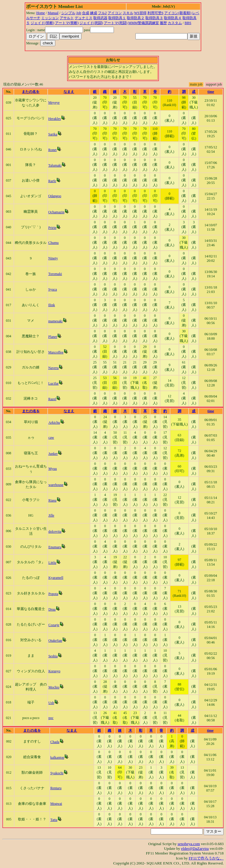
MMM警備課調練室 (144, 23)
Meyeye (54, 103)
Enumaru (55, 547)
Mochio (54, 687)
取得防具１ (117, 18)
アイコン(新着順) (178, 13)
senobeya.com (189, 844)
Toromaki (55, 274)
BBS (188, 23)
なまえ (69, 92)
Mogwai (56, 804)
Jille (51, 515)
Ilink (52, 305)
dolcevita (55, 532)
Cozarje (54, 625)
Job (79, 13)
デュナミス (84, 18)
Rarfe (52, 181)
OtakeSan (55, 641)
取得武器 (100, 18)
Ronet (53, 150)
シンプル (68, 13)
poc (51, 718)
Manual (53, 13)
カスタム (175, 23)
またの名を (31, 92)
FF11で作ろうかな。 (206, 858)
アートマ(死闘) (116, 23)
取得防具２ (136, 18)
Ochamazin (56, 212)
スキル (128, 13)
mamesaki (55, 321)
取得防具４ (173, 18)
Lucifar (53, 383)
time (211, 92)
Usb (51, 703)
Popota (53, 594)
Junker (53, 454)
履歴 (163, 23)
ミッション (50, 18)
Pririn (52, 228)
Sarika (53, 134)
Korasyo (54, 671)
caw (51, 438)
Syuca (53, 289)
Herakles (55, 119)
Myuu (53, 469)
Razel (52, 399)
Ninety (53, 258)
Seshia (53, 656)
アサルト (67, 18)
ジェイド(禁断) (42, 23)
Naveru (53, 368)
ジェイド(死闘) (91, 23)
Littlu (52, 563)
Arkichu (54, 423)
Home (40, 13)
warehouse (56, 485)
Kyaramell (56, 578)
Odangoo (55, 196)
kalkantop (57, 758)
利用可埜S (156, 13)
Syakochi (57, 773)
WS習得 (140, 13)
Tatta (54, 820)
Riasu (52, 500)
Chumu (53, 243)
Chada (55, 742)
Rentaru (56, 788)
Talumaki (55, 165)
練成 (94, 13)
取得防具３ (154, 18)
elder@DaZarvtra (195, 848)
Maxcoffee (56, 352)
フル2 (102, 13)
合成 (86, 13)
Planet (53, 337)
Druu (52, 609)
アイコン (115, 13)
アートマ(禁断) (67, 23)
